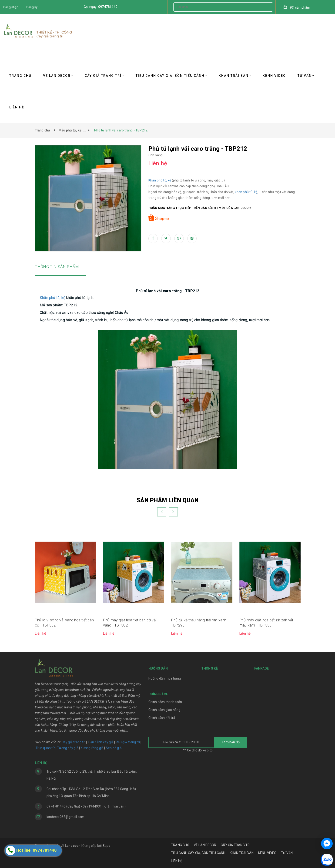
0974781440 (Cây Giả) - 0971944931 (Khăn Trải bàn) (86, 806)
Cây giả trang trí (74, 742)
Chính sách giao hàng (164, 710)
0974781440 (108, 7)
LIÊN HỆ (17, 107)
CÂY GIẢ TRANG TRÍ (104, 76)
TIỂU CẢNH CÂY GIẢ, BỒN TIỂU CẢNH (171, 76)
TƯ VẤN (306, 76)
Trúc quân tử (45, 748)
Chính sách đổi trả (162, 718)
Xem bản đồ (231, 742)
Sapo (107, 846)
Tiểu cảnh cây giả (101, 742)
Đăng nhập (11, 7)
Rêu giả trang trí (128, 742)
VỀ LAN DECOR (58, 76)
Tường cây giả (67, 748)
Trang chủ (44, 130)
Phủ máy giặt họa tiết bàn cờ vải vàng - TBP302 (130, 623)
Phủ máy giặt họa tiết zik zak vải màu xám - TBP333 (266, 623)
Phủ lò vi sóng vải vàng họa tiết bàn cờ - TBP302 (64, 623)
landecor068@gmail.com (65, 817)
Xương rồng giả (92, 748)
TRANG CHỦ (20, 76)
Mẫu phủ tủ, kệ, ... (72, 130)
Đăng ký (32, 7)
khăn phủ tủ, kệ (246, 192)
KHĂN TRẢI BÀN (235, 76)
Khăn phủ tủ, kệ (160, 180)
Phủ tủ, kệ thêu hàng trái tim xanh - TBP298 (200, 623)
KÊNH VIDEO (274, 76)
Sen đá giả (114, 748)
